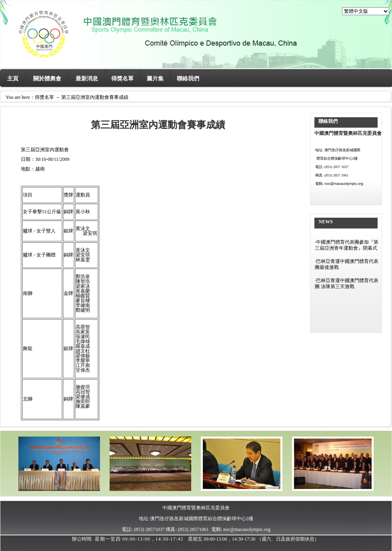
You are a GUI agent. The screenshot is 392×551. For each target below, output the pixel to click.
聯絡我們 (188, 79)
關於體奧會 (47, 79)
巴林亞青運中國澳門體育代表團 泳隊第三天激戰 (347, 284)
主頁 (13, 79)
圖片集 (155, 79)
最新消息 (87, 79)
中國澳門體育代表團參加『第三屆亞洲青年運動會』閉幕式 (347, 245)
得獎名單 (122, 79)
